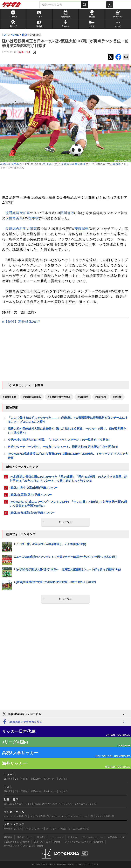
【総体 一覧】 (24, 52)
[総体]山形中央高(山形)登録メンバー (34, 488)
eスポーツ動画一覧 (105, 816)
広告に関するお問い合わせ (17, 842)
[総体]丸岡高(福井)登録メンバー (31, 495)
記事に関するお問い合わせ (47, 842)
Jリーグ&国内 (22, 779)
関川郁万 (48, 164)
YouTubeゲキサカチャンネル (18, 804)
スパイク (63, 779)
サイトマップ (57, 837)
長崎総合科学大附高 (73, 164)
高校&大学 (36, 779)
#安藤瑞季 (83, 397)
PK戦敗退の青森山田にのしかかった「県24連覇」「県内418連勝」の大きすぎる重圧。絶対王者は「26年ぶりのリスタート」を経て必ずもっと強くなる (68, 479)
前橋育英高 (14, 218)
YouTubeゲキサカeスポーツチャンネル (53, 804)
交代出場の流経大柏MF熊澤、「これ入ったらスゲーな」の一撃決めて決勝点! (59, 440)
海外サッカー (50, 779)
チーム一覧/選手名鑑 (79, 829)
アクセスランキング (34, 829)
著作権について (25, 837)
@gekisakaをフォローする (21, 714)
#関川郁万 (101, 397)
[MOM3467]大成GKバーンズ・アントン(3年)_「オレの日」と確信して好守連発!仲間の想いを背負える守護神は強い (68, 504)
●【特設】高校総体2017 (21, 322)
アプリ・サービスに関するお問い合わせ (84, 842)
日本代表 (8, 779)
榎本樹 (34, 218)
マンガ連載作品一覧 (40, 816)
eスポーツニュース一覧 (82, 816)
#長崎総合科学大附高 (59, 397)
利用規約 (72, 837)
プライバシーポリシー (92, 837)
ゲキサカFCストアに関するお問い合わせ (24, 846)
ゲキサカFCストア (13, 829)
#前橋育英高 (10, 397)
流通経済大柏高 (10, 164)
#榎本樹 (117, 397)
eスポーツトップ (60, 816)
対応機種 (8, 837)
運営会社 (41, 837)
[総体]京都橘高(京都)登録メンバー (32, 513)
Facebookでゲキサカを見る (22, 722)
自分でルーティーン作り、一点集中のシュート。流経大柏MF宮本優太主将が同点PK (63, 447)
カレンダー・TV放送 (56, 829)
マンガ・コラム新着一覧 (16, 816)
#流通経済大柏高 (32, 397)
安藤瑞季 (115, 164)
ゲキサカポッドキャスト (86, 804)
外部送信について (116, 837)
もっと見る (65, 522)
